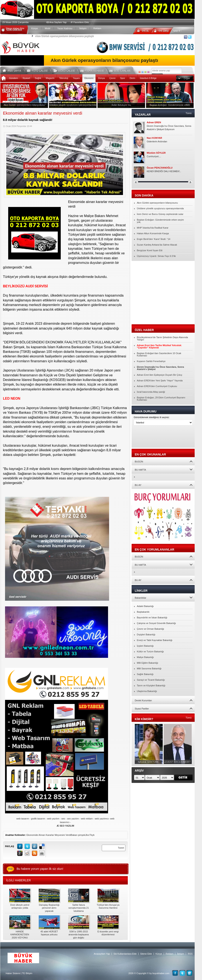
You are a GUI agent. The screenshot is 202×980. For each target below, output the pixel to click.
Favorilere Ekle (81, 22)
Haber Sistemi (13, 973)
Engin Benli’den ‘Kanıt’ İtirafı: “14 (154, 239)
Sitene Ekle (146, 954)
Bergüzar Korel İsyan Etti (150, 250)
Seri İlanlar (121, 70)
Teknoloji (64, 78)
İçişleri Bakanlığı (145, 646)
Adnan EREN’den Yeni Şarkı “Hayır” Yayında (160, 381)
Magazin (50, 78)
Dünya (101, 78)
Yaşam (76, 78)
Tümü (189, 113)
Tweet (121, 848)
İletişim (83, 28)
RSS (190, 954)
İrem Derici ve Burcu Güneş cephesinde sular (160, 214)
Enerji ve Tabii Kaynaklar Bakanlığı (155, 640)
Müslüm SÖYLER (156, 153)
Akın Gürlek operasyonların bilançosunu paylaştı (64, 36)
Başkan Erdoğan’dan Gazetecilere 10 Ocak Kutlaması (159, 354)
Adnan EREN (154, 122)
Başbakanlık (143, 612)
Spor (123, 78)
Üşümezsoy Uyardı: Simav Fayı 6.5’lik (156, 256)
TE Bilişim (27, 973)
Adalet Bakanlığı (145, 606)
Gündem (13, 78)
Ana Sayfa (13, 70)
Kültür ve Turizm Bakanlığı (150, 652)
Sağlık (38, 78)
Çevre (112, 78)
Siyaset (26, 78)
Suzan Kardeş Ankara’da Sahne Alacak (157, 245)
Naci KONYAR (154, 138)
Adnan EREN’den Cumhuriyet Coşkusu (157, 386)
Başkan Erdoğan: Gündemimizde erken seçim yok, (160, 221)
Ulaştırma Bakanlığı (147, 691)
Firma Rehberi (94, 70)
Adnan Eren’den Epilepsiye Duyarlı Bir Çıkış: (160, 375)
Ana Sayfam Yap (58, 22)
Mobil (48, 28)
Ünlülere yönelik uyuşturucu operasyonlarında (160, 208)
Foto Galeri (40, 70)
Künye (35, 28)
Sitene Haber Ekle (15, 28)
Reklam (97, 28)
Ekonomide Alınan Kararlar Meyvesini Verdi (49, 835)
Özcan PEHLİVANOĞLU (160, 168)
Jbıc (87, 835)
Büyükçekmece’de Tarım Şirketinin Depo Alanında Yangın (162, 338)
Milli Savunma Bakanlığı (149, 669)
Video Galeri (67, 70)
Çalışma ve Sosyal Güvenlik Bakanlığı (156, 623)
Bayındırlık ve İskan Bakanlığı (152, 618)
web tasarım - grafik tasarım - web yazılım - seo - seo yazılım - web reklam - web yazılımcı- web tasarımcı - (65, 822)
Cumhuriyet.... (154, 156)
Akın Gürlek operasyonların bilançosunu (157, 203)
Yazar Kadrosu (65, 28)
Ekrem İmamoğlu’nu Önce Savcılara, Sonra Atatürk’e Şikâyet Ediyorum (169, 128)
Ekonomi (89, 78)
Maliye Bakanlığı (145, 657)
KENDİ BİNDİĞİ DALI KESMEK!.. (164, 171)
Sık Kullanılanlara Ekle (125, 954)
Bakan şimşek (78, 835)
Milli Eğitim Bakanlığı (147, 663)
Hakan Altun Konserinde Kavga (153, 233)
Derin (132, 78)
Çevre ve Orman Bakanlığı (151, 629)
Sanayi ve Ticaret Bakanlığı (151, 680)
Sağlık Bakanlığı (145, 674)
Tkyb (92, 835)
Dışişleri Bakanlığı (146, 635)
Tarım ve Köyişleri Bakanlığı (151, 686)
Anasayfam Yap (102, 954)
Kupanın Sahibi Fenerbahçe (151, 361)
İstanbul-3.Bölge (148, 78)
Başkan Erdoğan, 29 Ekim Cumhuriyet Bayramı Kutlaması (161, 399)
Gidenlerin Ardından (157, 141)
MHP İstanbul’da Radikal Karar (153, 228)
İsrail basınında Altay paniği (151, 392)
